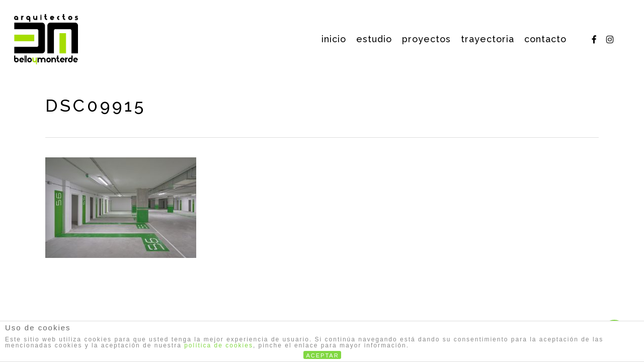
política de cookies (219, 345)
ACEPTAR (323, 355)
